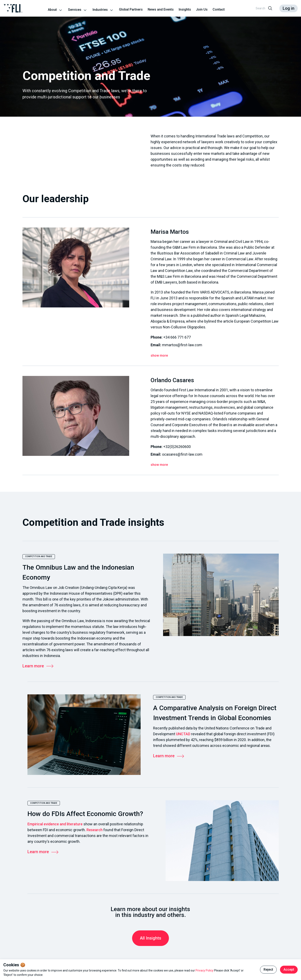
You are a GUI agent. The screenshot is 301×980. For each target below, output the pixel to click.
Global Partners (131, 9)
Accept (289, 970)
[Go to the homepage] (13, 8)
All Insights (150, 938)
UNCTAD (183, 734)
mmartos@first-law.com (182, 345)
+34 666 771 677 (177, 337)
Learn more (38, 666)
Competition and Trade (39, 556)
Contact (219, 9)
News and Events (161, 9)
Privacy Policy (205, 970)
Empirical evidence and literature (55, 824)
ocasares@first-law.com (182, 454)
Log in (289, 8)
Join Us (202, 9)
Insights (185, 9)
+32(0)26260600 (177, 447)
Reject (268, 970)
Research (95, 830)
